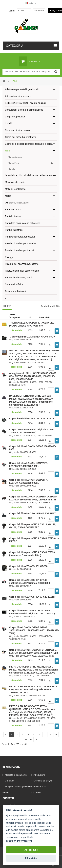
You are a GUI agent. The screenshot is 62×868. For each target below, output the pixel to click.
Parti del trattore (13, 216)
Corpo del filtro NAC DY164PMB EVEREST (32, 513)
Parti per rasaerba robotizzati (20, 237)
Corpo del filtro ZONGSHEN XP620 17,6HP (32, 597)
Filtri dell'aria (13, 163)
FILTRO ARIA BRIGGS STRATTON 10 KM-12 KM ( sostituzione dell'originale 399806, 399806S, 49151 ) (33, 689)
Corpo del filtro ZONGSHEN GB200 (28, 566)
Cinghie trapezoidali (15, 117)
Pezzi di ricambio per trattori (19, 250)
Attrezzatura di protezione (18, 96)
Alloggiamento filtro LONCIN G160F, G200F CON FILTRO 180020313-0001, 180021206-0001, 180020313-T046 (33, 376)
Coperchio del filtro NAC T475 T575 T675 (31, 419)
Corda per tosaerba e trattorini (20, 137)
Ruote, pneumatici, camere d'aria (22, 271)
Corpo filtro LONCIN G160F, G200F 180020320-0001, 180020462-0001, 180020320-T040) (34, 630)
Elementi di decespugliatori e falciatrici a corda (29, 144)
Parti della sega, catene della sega (23, 223)
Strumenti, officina (14, 284)
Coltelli (8, 123)
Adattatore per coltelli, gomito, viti (22, 89)
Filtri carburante (15, 157)
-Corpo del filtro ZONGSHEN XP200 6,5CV (32, 337)
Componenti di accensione (19, 130)
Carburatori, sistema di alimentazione (24, 110)
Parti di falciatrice (14, 230)
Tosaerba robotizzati (15, 291)
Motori (8, 196)
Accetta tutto (31, 850)
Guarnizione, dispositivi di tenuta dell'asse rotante (30, 175)
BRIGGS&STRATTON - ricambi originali (25, 103)
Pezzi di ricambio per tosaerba (21, 243)
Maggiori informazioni (19, 841)
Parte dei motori (13, 209)
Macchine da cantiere (16, 182)
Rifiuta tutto (31, 858)
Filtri (7, 151)
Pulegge (9, 257)
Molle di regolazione (15, 189)
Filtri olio (11, 169)
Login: (12, 11)
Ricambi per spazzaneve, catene (22, 264)
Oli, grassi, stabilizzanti (17, 203)
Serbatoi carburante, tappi (18, 278)
